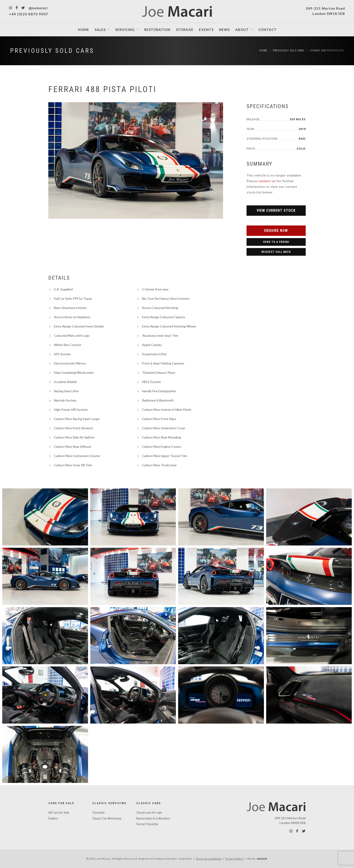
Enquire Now (276, 231)
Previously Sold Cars (52, 51)
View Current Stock (276, 210)
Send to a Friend (276, 242)
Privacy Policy (234, 859)
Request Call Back (276, 252)
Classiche (98, 812)
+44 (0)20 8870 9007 (29, 14)
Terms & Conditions (209, 859)
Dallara (53, 818)
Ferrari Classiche (147, 824)
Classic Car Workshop (107, 818)
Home (263, 51)
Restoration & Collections (153, 818)
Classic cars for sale (149, 812)
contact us (267, 181)
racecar (262, 859)
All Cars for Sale (59, 812)
